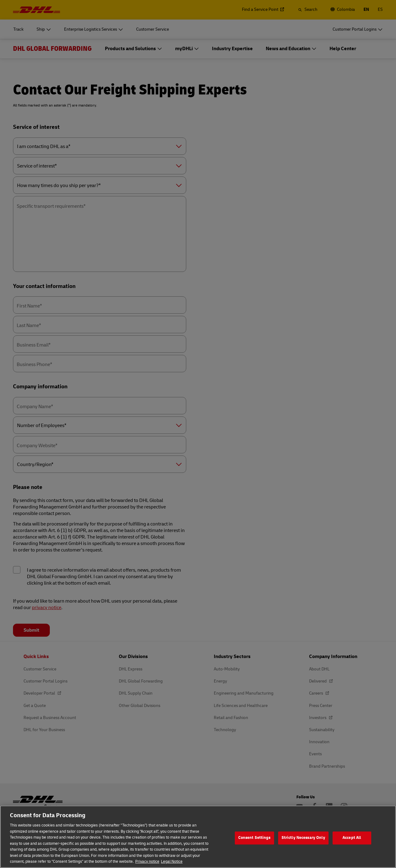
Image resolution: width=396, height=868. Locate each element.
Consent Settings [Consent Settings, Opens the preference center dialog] (254, 838)
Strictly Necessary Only (303, 838)
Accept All (352, 838)
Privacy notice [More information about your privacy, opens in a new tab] (147, 861)
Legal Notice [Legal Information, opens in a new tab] (172, 861)
